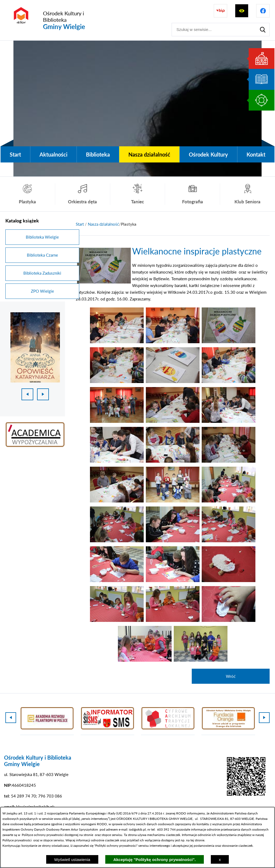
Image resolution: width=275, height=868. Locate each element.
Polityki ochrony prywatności (116, 846)
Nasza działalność (103, 224)
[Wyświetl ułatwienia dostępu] (242, 11)
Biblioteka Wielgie (42, 237)
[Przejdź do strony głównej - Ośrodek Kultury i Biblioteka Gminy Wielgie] (56, 20)
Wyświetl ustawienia (72, 860)
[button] (117, 342)
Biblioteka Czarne (42, 255)
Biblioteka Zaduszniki (42, 273)
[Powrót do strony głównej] (80, 224)
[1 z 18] (35, 347)
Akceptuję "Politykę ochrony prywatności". (155, 860)
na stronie (86, 835)
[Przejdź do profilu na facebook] (263, 11)
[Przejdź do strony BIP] (220, 11)
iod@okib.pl (137, 829)
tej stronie (197, 840)
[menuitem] (15, 154)
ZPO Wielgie (42, 291)
